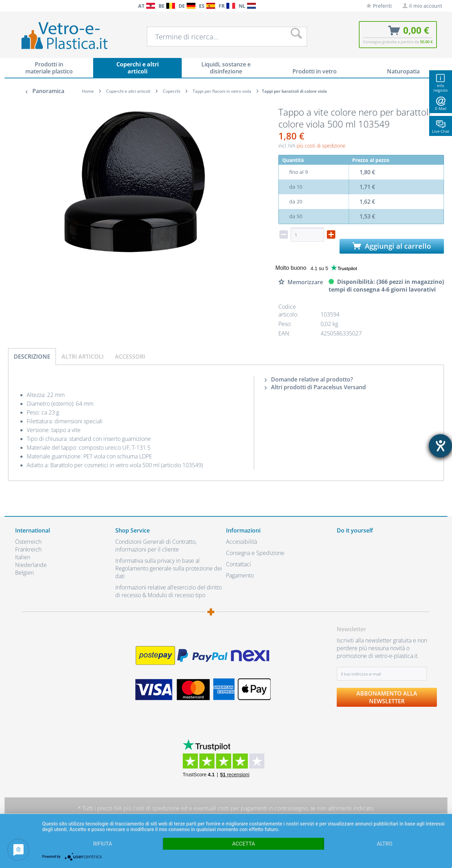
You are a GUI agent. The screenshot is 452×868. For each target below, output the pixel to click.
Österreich (28, 542)
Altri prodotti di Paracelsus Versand (315, 387)
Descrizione (32, 357)
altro (385, 844)
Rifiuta (103, 844)
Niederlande (31, 565)
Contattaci (238, 564)
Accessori (130, 357)
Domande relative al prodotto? (309, 379)
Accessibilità (241, 542)
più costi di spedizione (321, 146)
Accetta (243, 844)
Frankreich (28, 549)
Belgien (24, 573)
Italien (23, 557)
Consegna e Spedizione (255, 553)
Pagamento (240, 575)
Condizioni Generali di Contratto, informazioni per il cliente (156, 546)
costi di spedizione (156, 808)
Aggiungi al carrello (392, 246)
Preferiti (379, 6)
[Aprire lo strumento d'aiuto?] (440, 446)
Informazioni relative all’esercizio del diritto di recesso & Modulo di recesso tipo (169, 591)
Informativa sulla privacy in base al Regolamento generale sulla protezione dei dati (169, 568)
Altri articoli (83, 357)
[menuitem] (19, 6)
